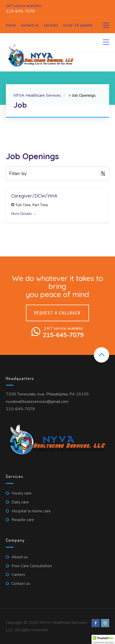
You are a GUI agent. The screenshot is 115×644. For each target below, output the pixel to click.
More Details (24, 214)
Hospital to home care (31, 511)
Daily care (20, 502)
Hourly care (22, 493)
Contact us (30, 25)
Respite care (23, 520)
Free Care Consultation (32, 566)
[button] (58, 174)
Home (11, 25)
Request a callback (57, 313)
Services (51, 25)
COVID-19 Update (78, 25)
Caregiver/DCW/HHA (34, 196)
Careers (18, 575)
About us (20, 557)
